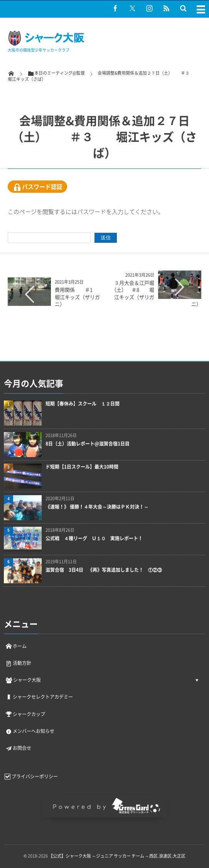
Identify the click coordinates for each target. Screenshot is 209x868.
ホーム (16, 646)
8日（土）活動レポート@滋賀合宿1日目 (88, 444)
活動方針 (18, 663)
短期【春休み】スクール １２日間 (83, 404)
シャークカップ (25, 714)
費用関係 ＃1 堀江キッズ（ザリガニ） (77, 296)
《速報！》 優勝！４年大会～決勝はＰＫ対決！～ (97, 507)
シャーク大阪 (23, 680)
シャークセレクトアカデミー (39, 697)
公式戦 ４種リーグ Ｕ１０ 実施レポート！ (94, 538)
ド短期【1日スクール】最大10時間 (82, 467)
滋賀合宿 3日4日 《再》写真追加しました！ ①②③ (104, 570)
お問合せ (18, 748)
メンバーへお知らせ (30, 731)
